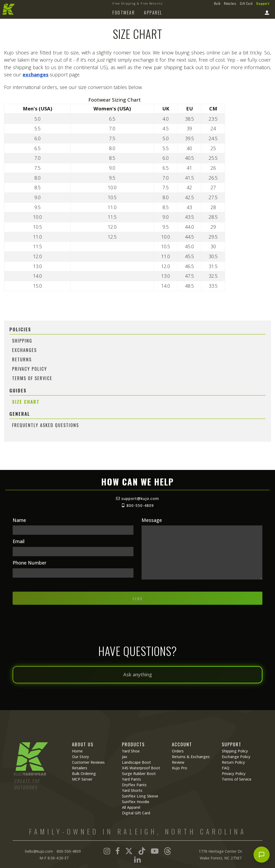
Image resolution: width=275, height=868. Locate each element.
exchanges (35, 75)
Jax (125, 757)
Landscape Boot (136, 762)
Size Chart (26, 402)
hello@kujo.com (39, 851)
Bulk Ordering (84, 774)
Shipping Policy (235, 751)
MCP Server (82, 779)
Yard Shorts (132, 790)
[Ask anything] (137, 675)
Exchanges (24, 350)
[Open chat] (262, 855)
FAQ (226, 768)
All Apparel (131, 807)
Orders (178, 751)
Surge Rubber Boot (139, 774)
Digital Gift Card (136, 813)
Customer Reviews (88, 762)
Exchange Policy (236, 757)
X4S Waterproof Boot (141, 768)
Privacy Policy (30, 369)
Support (263, 3)
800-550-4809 (137, 505)
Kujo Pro (180, 768)
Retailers (230, 3)
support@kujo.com (137, 498)
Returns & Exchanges (191, 757)
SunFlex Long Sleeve (140, 796)
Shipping (22, 341)
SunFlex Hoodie (136, 802)
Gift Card (246, 3)
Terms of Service (32, 378)
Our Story (80, 757)
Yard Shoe (131, 751)
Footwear (124, 13)
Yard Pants (131, 779)
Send (137, 598)
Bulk (217, 3)
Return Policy (233, 762)
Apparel (153, 13)
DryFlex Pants (134, 785)
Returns (22, 359)
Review (178, 762)
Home (77, 751)
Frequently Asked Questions (46, 425)
